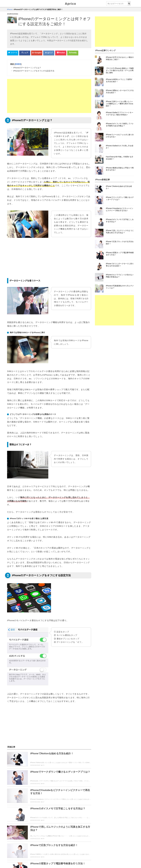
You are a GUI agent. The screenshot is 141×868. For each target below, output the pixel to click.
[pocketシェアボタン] (61, 53)
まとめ (55, 838)
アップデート (25, 838)
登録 (20, 833)
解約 (28, 833)
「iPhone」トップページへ (49, 849)
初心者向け (24, 843)
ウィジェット (21, 859)
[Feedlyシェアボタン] (73, 53)
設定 (36, 833)
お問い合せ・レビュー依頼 (38, 859)
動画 (55, 833)
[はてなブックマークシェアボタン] (49, 53)
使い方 (11, 833)
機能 (77, 833)
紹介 (69, 833)
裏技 (47, 838)
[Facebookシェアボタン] (25, 53)
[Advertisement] (49, 96)
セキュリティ (67, 838)
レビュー (12, 838)
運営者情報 (55, 859)
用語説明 (12, 843)
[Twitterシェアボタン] (13, 53)
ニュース (37, 838)
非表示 (18, 64)
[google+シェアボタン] (37, 53)
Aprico (70, 4)
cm (62, 833)
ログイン (45, 833)
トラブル (80, 838)
